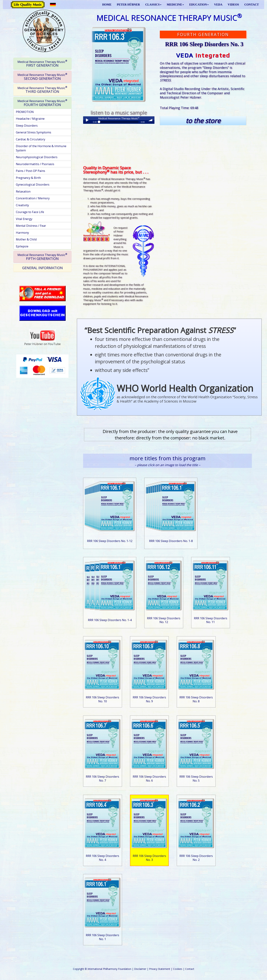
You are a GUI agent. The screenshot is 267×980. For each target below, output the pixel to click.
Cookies (178, 969)
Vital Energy (24, 219)
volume (151, 120)
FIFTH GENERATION (42, 257)
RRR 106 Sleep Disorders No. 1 (102, 937)
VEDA (218, 5)
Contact (190, 969)
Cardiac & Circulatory (30, 139)
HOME (107, 5)
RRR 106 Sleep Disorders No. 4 (102, 858)
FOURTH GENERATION (42, 103)
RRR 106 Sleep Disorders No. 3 (149, 858)
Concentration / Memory (33, 198)
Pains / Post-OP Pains (30, 171)
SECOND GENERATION (42, 77)
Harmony (22, 233)
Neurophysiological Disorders (37, 157)
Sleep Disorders (27, 125)
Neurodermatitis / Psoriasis (35, 164)
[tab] (42, 64)
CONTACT (252, 5)
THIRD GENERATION (42, 90)
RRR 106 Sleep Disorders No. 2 (196, 858)
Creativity (22, 205)
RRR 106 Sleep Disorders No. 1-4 (110, 620)
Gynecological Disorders (33, 184)
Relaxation (23, 191)
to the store (203, 121)
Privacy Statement (160, 969)
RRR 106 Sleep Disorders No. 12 (164, 620)
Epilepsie (22, 246)
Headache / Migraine (30, 119)
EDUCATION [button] (199, 5)
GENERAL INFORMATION (42, 268)
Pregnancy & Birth (28, 178)
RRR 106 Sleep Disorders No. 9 (149, 699)
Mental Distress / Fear (31, 226)
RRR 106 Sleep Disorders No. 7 (102, 778)
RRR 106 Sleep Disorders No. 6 (149, 778)
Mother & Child (26, 239)
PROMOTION (25, 112)
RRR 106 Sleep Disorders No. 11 (211, 620)
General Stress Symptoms (34, 132)
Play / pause (87, 120)
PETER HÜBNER (128, 5)
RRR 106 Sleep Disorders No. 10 (102, 699)
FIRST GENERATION (42, 63)
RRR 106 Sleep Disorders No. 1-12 (110, 541)
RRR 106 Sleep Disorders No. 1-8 (171, 541)
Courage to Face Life (30, 212)
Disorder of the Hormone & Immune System (41, 148)
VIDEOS (233, 5)
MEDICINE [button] (175, 5)
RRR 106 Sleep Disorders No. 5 (196, 778)
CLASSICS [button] (153, 5)
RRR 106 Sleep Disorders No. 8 (196, 699)
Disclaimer (140, 969)
